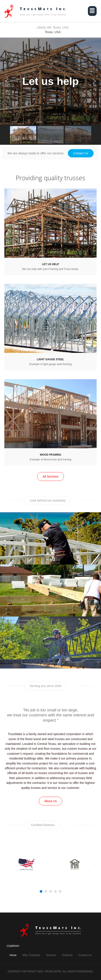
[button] (92, 11)
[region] (50, 91)
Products (67, 955)
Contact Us (85, 955)
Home (13, 955)
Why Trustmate (31, 955)
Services (51, 955)
